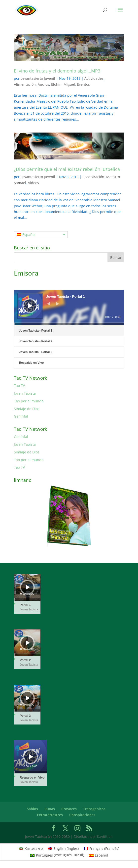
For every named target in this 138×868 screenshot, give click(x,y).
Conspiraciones (82, 815)
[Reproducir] (30, 306)
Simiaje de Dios (27, 409)
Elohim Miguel (63, 84)
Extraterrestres (50, 815)
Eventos (83, 84)
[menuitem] (41, 235)
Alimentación (25, 84)
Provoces (69, 809)
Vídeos (34, 183)
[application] (69, 307)
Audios (43, 84)
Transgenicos (94, 809)
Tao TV (19, 386)
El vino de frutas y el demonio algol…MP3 (57, 71)
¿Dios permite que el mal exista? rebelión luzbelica (67, 169)
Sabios (32, 809)
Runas (50, 809)
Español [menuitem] (29, 235)
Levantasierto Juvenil (38, 78)
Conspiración (93, 177)
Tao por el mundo (29, 401)
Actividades (94, 78)
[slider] (69, 324)
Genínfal (21, 416)
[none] (41, 235)
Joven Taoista (25, 393)
